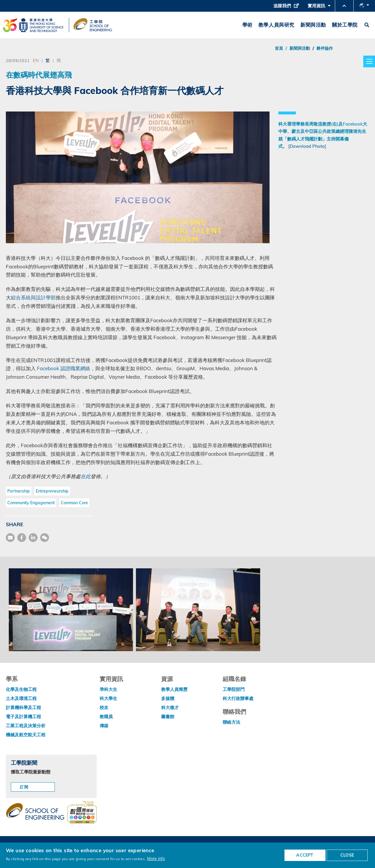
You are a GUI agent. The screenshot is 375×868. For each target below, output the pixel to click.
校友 (104, 707)
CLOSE (347, 855)
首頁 (279, 48)
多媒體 (168, 698)
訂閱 (24, 787)
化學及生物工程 (21, 689)
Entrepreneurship (52, 491)
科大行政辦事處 (238, 698)
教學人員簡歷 (174, 689)
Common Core (74, 503)
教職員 (106, 717)
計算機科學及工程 (23, 707)
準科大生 (108, 689)
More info (156, 858)
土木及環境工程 (21, 698)
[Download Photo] (307, 146)
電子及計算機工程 (23, 717)
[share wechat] (45, 538)
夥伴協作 (325, 48)
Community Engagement (31, 503)
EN (36, 60)
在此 (86, 476)
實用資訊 (319, 7)
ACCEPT (305, 855)
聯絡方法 (231, 722)
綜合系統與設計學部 (33, 297)
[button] (344, 6)
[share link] (33, 538)
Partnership (19, 491)
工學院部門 (234, 689)
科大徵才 (170, 707)
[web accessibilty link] (82, 813)
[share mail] (10, 538)
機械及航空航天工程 (26, 735)
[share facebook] (22, 538)
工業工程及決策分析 (26, 726)
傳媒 (104, 726)
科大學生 (108, 698)
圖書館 (168, 717)
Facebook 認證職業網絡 (64, 368)
